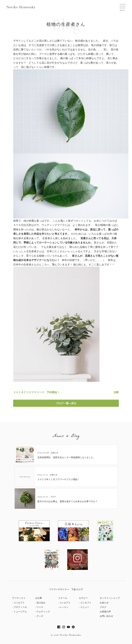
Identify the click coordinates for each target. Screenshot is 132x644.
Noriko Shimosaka (21, 7)
